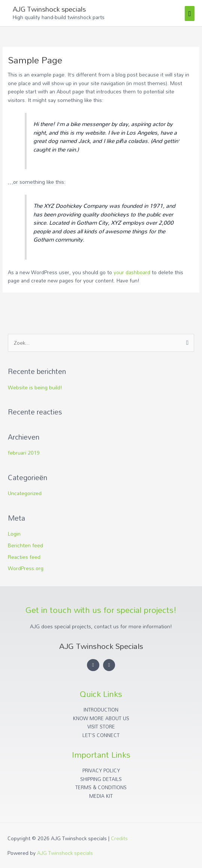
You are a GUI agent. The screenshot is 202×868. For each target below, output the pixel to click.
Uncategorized (25, 493)
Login (14, 534)
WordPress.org (26, 568)
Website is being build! (35, 387)
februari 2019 (24, 453)
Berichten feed (25, 545)
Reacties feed (24, 557)
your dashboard (132, 272)
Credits (119, 838)
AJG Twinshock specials (49, 9)
